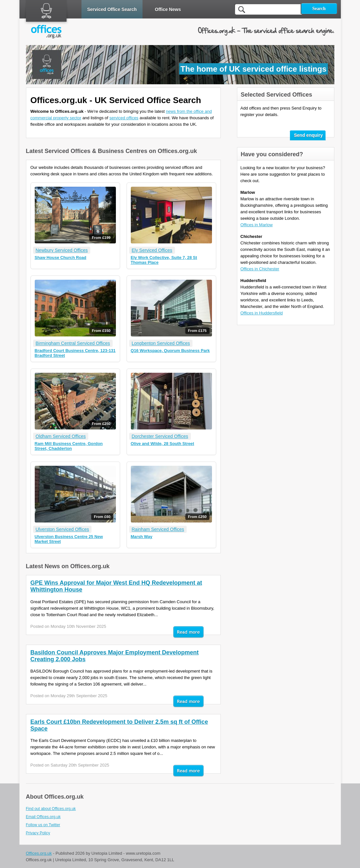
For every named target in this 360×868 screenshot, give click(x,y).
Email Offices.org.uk (43, 817)
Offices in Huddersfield (262, 313)
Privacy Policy (38, 833)
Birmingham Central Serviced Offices (73, 343)
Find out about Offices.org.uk (51, 809)
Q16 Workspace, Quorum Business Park (170, 351)
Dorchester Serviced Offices (160, 436)
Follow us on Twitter (43, 825)
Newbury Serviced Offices (62, 250)
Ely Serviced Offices (152, 250)
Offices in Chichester (260, 269)
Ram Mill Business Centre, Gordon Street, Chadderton (69, 446)
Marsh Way (142, 537)
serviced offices (124, 118)
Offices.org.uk (39, 853)
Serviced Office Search (112, 9)
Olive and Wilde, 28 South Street (162, 444)
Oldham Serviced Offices (61, 436)
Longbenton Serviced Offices (161, 343)
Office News (168, 9)
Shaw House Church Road (61, 258)
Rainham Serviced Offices (158, 529)
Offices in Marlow (257, 225)
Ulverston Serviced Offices (62, 529)
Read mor (188, 632)
